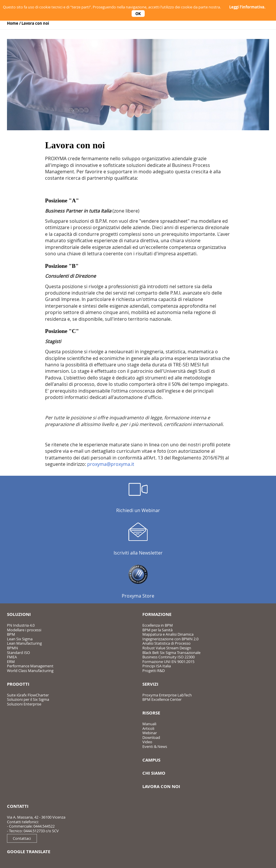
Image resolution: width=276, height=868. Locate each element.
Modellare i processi (24, 630)
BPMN (12, 648)
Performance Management (30, 666)
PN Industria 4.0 (21, 625)
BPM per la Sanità (157, 630)
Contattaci (22, 838)
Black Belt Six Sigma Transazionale (171, 653)
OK (138, 13)
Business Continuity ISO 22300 (169, 657)
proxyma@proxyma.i (110, 464)
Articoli (148, 728)
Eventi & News (155, 746)
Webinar (150, 733)
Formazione (157, 614)
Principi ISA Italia (157, 666)
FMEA (12, 657)
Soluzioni (19, 614)
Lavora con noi (35, 23)
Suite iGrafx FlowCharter (28, 695)
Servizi (150, 684)
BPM (11, 634)
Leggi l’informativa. (247, 7)
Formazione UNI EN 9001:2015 (168, 662)
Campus (151, 760)
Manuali (149, 724)
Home (13, 23)
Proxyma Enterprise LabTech (167, 695)
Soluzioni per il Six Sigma (28, 699)
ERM (11, 662)
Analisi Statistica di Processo (166, 643)
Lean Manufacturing (24, 643)
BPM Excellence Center (162, 699)
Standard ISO (18, 653)
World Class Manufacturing (30, 671)
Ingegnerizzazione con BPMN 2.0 (170, 639)
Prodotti (18, 684)
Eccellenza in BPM (158, 625)
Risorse (151, 713)
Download (151, 737)
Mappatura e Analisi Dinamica (168, 634)
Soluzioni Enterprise (24, 704)
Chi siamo (154, 773)
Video (147, 742)
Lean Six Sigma (20, 639)
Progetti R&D (154, 671)
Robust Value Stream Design (167, 648)
